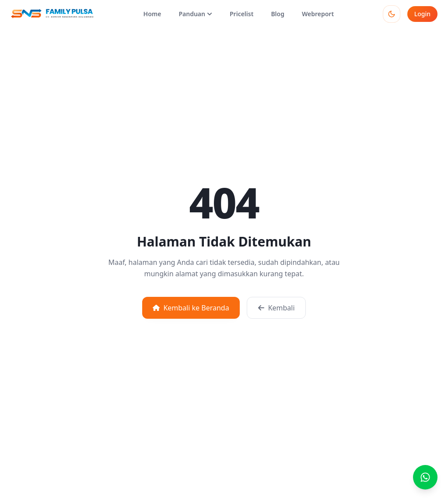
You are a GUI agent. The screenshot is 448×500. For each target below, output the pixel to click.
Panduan (195, 14)
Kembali (276, 308)
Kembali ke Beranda (191, 308)
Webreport (318, 14)
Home (152, 14)
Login (422, 14)
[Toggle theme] (392, 14)
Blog (278, 14)
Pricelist (241, 14)
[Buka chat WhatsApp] (425, 477)
